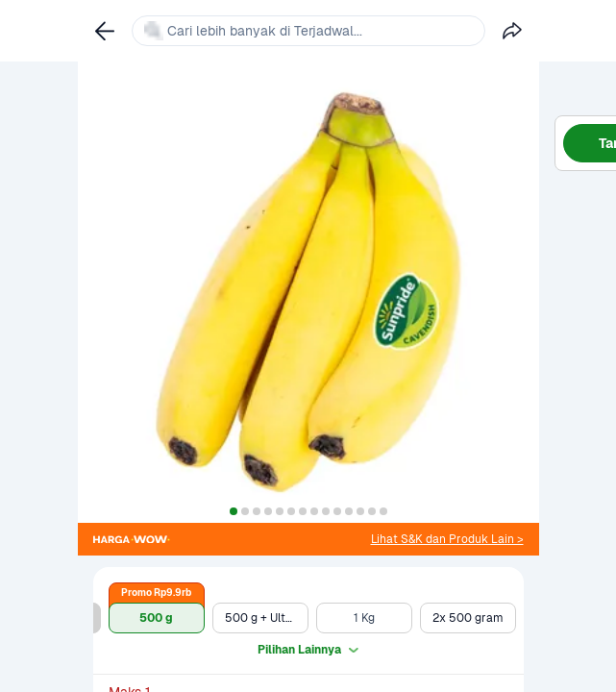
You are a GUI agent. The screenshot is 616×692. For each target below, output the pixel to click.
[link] (447, 539)
